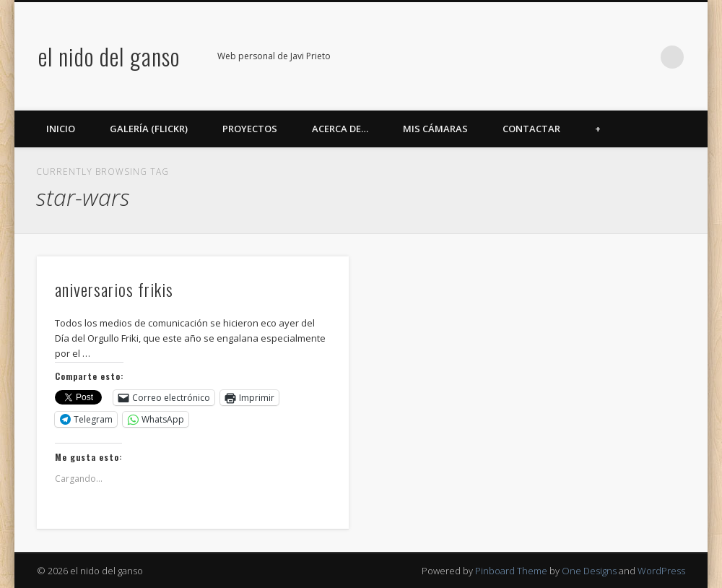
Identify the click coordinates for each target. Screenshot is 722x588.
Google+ (613, 57)
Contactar (531, 129)
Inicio (61, 129)
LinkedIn (643, 57)
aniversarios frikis (114, 289)
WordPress (661, 571)
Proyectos (250, 129)
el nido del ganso (109, 56)
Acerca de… (340, 129)
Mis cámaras (435, 129)
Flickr (583, 57)
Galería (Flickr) (149, 129)
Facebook (524, 57)
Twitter (554, 57)
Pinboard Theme (511, 571)
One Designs (589, 571)
